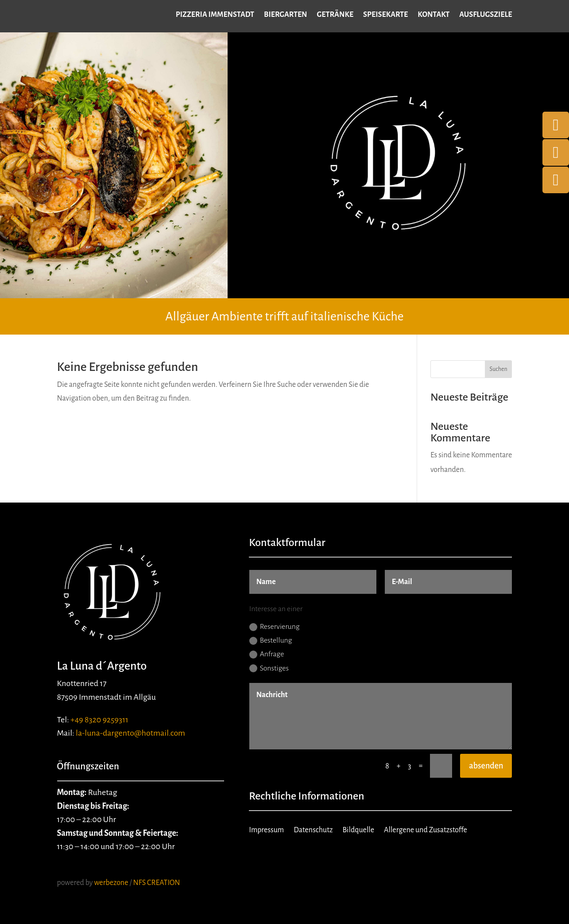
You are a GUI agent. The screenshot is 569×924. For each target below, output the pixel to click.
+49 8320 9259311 (99, 720)
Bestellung (271, 641)
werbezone (111, 883)
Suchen (499, 369)
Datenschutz (313, 830)
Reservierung (275, 627)
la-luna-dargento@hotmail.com (130, 733)
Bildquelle (358, 830)
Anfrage (267, 654)
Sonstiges (269, 669)
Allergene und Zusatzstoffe (426, 830)
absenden (486, 766)
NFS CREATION (157, 883)
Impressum (266, 830)
